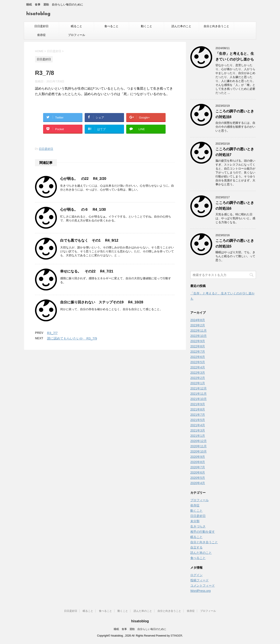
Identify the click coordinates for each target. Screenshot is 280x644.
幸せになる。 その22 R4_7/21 (87, 271)
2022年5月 (198, 362)
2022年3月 (198, 373)
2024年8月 (198, 320)
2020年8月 (198, 462)
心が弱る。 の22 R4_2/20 (83, 179)
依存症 (41, 35)
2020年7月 (198, 467)
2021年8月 (198, 409)
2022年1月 (198, 383)
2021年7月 (198, 415)
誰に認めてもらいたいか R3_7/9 (72, 338)
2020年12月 (199, 441)
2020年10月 (199, 451)
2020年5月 (198, 478)
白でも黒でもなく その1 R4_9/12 (89, 240)
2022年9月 (198, 341)
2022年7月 (198, 352)
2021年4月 (198, 425)
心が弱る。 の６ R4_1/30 (83, 210)
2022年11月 (199, 331)
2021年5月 (198, 420)
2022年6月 (198, 357)
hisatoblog (38, 14)
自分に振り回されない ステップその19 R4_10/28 (102, 302)
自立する (196, 547)
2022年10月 (199, 336)
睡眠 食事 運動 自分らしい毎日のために (140, 629)
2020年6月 (198, 472)
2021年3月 (198, 430)
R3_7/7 (52, 333)
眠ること (77, 26)
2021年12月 (199, 388)
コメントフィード (203, 586)
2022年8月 (198, 346)
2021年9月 (198, 404)
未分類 (195, 521)
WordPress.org (200, 591)
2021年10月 (199, 399)
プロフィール (77, 35)
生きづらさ (198, 526)
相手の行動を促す (203, 532)
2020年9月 (198, 457)
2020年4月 (198, 483)
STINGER (176, 636)
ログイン (196, 575)
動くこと (147, 26)
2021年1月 (198, 436)
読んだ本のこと (181, 26)
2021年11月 (199, 394)
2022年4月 (198, 367)
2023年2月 (198, 325)
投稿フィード (199, 580)
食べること (111, 26)
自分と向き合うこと (216, 26)
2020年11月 (199, 446)
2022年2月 (198, 378)
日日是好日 (41, 26)
